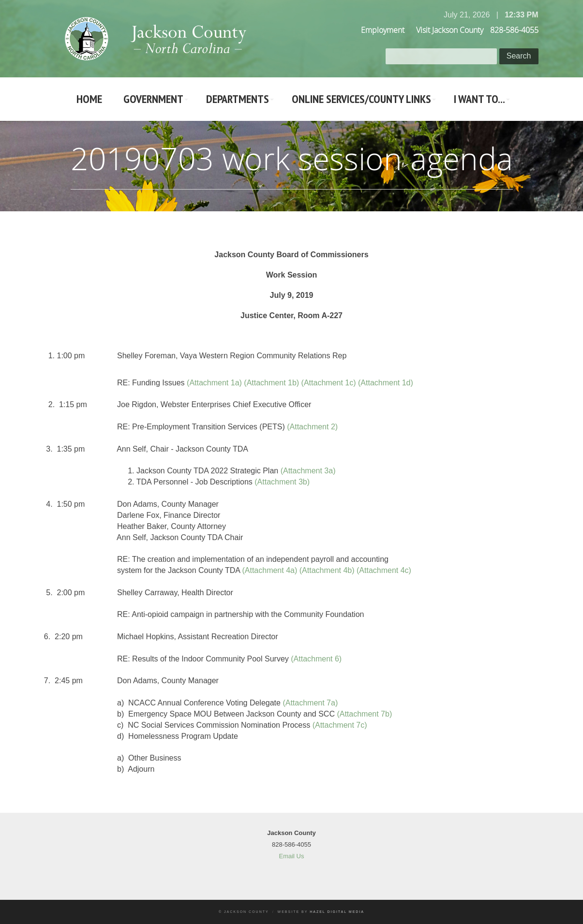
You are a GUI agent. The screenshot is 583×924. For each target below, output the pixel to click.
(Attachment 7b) (364, 714)
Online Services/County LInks (361, 99)
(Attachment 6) (316, 659)
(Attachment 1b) (271, 383)
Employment (383, 30)
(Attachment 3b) (282, 482)
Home (89, 99)
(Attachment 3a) (308, 471)
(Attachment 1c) (329, 383)
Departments (238, 99)
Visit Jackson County (450, 30)
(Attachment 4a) (269, 570)
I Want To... (479, 99)
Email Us (291, 856)
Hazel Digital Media (337, 912)
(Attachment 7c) (340, 725)
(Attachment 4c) (384, 570)
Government (153, 99)
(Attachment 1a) (214, 383)
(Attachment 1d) (386, 383)
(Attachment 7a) (310, 703)
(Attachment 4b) (327, 570)
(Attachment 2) (312, 427)
